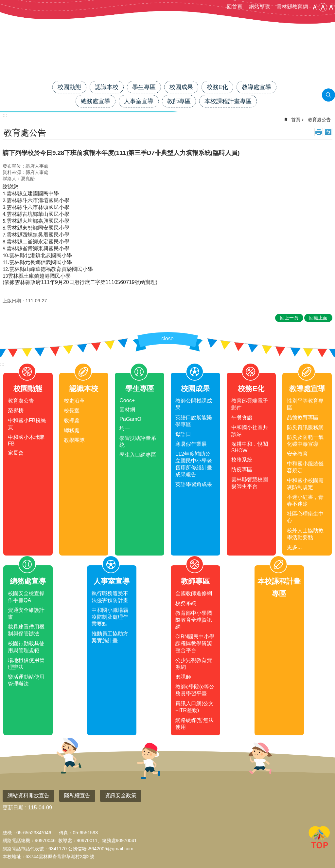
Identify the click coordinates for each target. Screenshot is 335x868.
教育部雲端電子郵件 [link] (250, 404)
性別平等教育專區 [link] (305, 404)
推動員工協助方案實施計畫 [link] (110, 637)
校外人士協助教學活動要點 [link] (305, 534)
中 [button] (323, 7)
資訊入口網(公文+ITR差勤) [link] (194, 707)
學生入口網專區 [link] (138, 455)
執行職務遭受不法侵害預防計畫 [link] (110, 597)
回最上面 (319, 839)
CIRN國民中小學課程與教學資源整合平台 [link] (195, 643)
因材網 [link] (127, 410)
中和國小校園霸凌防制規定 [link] (305, 484)
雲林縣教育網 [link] (292, 7)
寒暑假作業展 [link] (191, 444)
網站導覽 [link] (259, 7)
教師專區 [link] (179, 101)
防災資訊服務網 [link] (305, 427)
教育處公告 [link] (319, 120)
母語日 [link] (183, 434)
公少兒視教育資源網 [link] (194, 664)
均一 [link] (125, 428)
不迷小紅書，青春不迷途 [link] (305, 500)
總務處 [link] (72, 430)
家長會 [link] (16, 453)
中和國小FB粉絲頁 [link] (27, 424)
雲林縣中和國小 (167, 58)
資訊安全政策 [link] (121, 795)
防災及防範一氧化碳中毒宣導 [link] (305, 441)
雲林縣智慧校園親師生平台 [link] (250, 483)
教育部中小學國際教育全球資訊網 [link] (194, 620)
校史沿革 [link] (74, 401)
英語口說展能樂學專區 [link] (194, 421)
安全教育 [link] (297, 454)
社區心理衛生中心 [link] (305, 517)
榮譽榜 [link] (16, 411)
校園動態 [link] (69, 87)
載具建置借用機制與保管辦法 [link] (26, 630)
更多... (294, 547)
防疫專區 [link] (242, 470)
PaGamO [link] (130, 419)
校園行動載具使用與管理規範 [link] (26, 647)
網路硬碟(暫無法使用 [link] (194, 724)
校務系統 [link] (242, 460)
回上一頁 (289, 318)
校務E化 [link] (218, 87)
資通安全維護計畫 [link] (26, 613)
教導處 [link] (72, 420)
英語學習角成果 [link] (194, 484)
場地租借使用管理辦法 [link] (26, 664)
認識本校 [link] (107, 87)
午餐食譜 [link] (242, 417)
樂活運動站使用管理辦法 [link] (26, 680)
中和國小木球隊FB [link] (26, 440)
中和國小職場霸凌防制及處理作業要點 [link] (110, 617)
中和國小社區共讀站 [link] (250, 431)
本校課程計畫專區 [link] (228, 101)
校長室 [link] (72, 411)
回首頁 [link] (235, 7)
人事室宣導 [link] (139, 101)
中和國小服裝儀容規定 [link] (305, 467)
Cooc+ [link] (127, 400)
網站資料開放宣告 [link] (28, 795)
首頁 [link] (296, 120)
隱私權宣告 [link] (77, 795)
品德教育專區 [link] (303, 417)
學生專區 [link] (144, 87)
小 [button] (315, 7)
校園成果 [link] (181, 87)
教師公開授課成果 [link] (194, 404)
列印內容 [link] (319, 132)
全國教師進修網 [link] (194, 593)
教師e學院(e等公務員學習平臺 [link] (195, 690)
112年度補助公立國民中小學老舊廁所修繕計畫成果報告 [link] (194, 464)
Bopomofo (328, 132)
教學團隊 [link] (74, 440)
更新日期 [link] (13, 808)
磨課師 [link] (183, 677)
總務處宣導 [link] (96, 101)
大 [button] (331, 7)
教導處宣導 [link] (256, 87)
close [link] (167, 339)
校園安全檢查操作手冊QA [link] (26, 597)
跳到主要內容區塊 (3, 3)
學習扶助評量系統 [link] (138, 442)
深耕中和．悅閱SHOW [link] (250, 447)
